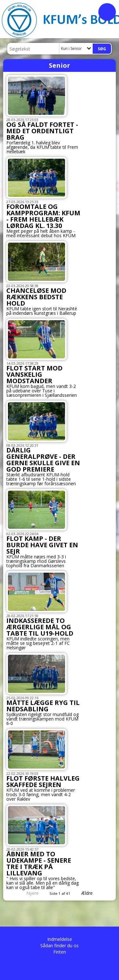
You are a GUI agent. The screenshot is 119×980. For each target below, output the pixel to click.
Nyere (29, 893)
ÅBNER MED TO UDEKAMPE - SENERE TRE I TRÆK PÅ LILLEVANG (39, 863)
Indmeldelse (60, 939)
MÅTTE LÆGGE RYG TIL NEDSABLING (43, 706)
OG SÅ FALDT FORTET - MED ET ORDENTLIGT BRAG (42, 131)
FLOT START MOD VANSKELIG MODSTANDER (34, 374)
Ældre (91, 893)
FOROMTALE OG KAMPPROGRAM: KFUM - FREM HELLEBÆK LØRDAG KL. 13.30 (43, 216)
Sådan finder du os (60, 945)
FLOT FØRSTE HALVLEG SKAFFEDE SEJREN (43, 781)
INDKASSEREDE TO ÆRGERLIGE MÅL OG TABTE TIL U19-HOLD (40, 627)
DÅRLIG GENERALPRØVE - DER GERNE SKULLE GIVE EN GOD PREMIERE (43, 460)
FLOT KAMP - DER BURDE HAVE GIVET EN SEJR (42, 545)
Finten (60, 952)
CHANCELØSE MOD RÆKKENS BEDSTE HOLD (36, 297)
